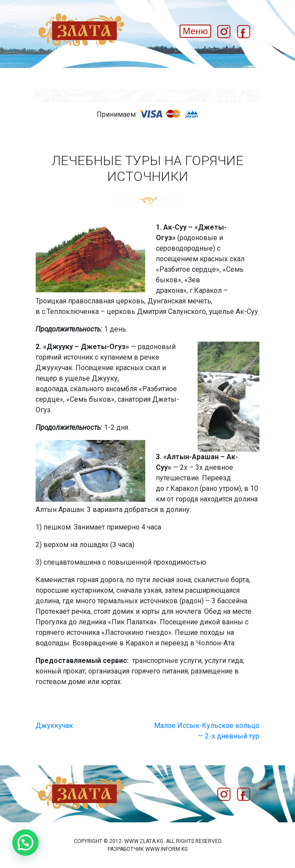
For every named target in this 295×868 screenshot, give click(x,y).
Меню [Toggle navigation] (195, 31)
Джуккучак (54, 726)
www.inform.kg (167, 849)
